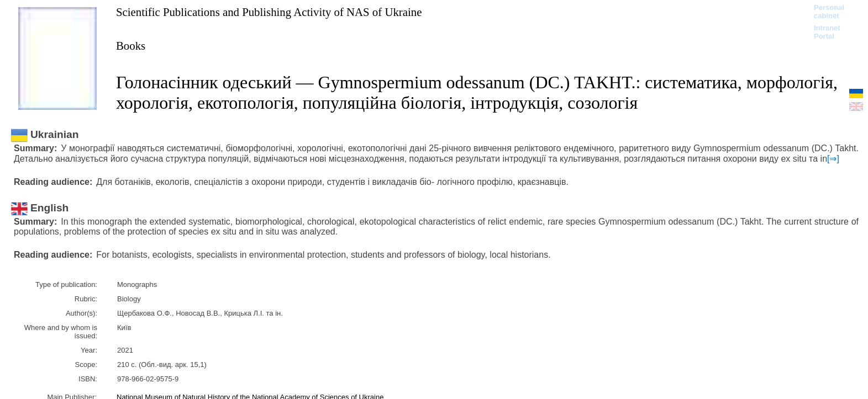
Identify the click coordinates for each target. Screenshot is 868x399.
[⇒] (833, 159)
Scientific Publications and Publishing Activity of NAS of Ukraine (269, 12)
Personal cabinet (829, 12)
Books (131, 46)
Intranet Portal (827, 32)
